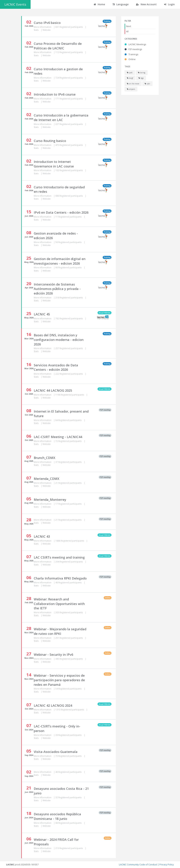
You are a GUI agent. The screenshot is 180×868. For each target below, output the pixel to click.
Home (99, 4)
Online (130, 59)
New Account (146, 4)
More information (43, 27)
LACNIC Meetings (135, 44)
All (127, 31)
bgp (141, 78)
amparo (131, 89)
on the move (133, 84)
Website (47, 30)
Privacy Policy (167, 864)
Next (128, 26)
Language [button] (120, 4)
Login (169, 4)
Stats (36, 30)
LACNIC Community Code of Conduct (138, 864)
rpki (147, 84)
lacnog (142, 73)
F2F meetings (133, 49)
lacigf (130, 78)
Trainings (131, 54)
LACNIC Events (15, 4)
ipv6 (130, 73)
